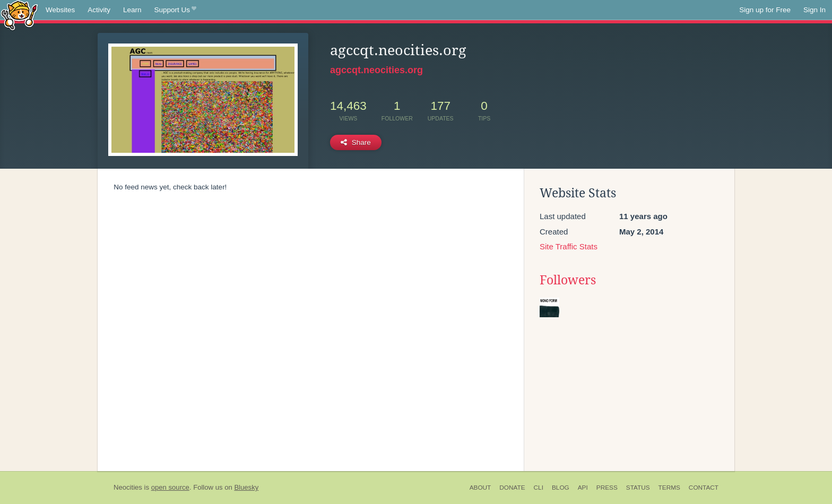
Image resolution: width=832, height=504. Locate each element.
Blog (561, 488)
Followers (568, 280)
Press (607, 488)
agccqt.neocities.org (376, 70)
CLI (539, 488)
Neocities (128, 487)
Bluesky (246, 487)
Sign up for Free (765, 10)
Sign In (814, 10)
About (480, 488)
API (583, 488)
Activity (99, 10)
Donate (512, 488)
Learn (132, 10)
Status (638, 488)
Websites (60, 10)
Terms (669, 488)
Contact (704, 488)
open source (170, 487)
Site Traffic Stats (569, 246)
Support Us (175, 10)
